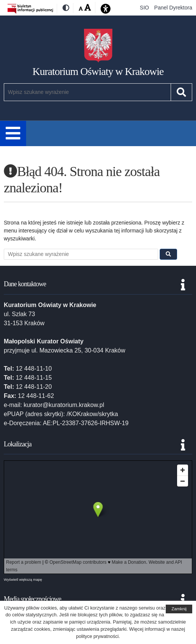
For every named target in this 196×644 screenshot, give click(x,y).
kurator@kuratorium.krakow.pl (64, 405)
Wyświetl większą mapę (23, 579)
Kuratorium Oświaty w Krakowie (98, 71)
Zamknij (179, 609)
